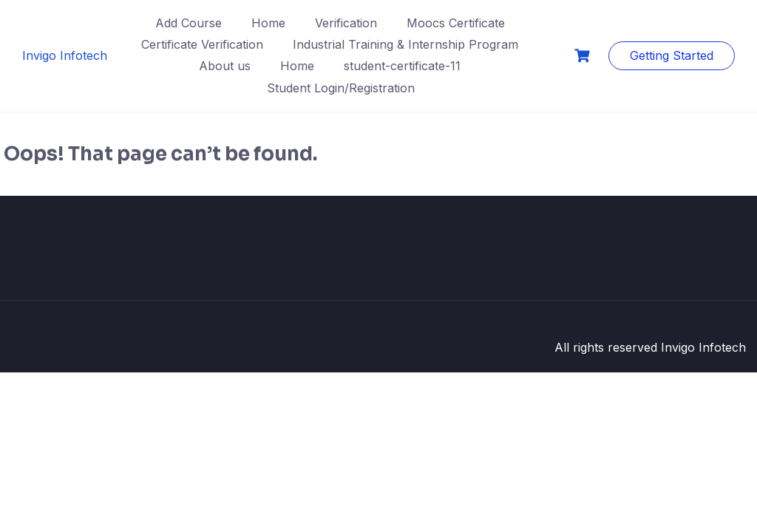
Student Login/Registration (341, 88)
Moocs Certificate (456, 23)
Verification (346, 23)
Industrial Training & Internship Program (405, 44)
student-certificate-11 (402, 66)
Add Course (189, 23)
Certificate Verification (202, 44)
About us (225, 66)
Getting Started (672, 55)
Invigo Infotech (65, 55)
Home (268, 23)
